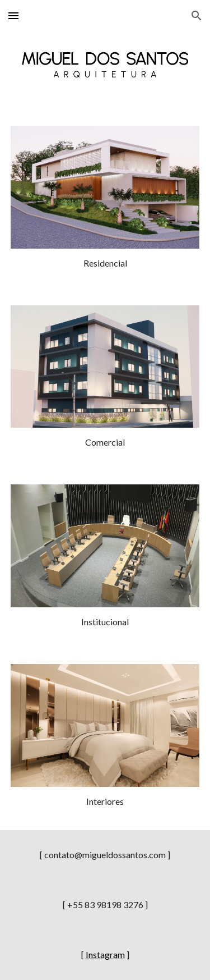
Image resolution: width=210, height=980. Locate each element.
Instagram (105, 954)
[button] (13, 15)
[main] (105, 264)
